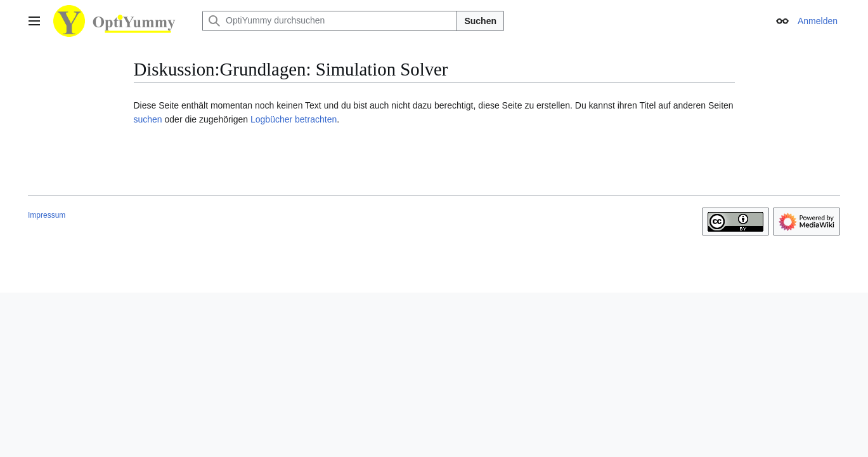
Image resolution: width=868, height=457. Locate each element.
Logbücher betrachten (294, 119)
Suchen (480, 21)
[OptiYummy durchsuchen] (330, 21)
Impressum (47, 215)
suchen (148, 119)
